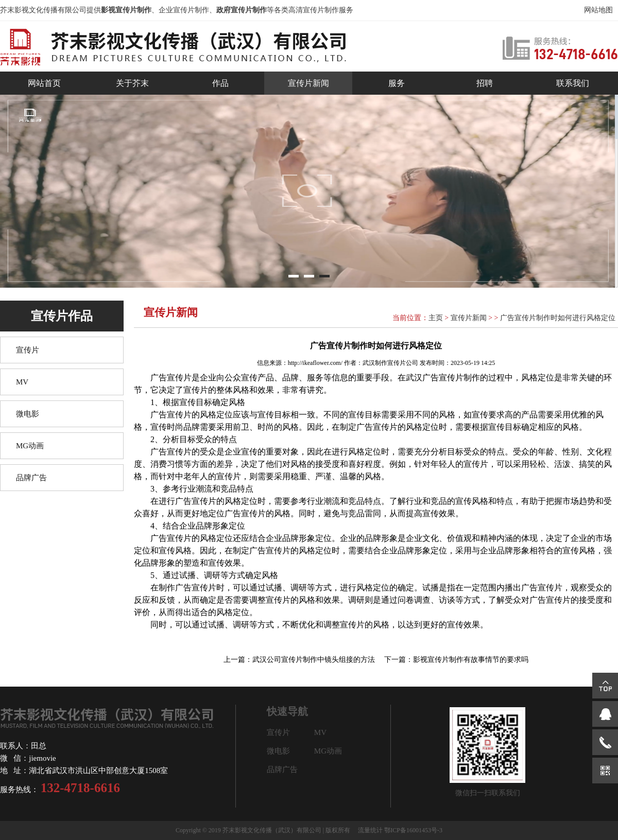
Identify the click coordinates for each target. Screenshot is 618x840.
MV (22, 382)
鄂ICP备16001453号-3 (413, 830)
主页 (436, 318)
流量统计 (370, 830)
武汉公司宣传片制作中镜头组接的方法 (314, 660)
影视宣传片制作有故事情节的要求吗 (471, 660)
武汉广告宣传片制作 (443, 378)
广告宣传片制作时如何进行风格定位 (558, 318)
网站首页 (44, 83)
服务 (397, 83)
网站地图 (598, 10)
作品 (220, 83)
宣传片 (28, 350)
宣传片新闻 (308, 83)
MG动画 (30, 446)
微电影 (28, 414)
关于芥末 (132, 83)
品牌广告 (31, 478)
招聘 (485, 83)
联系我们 (573, 83)
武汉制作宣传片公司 (390, 363)
